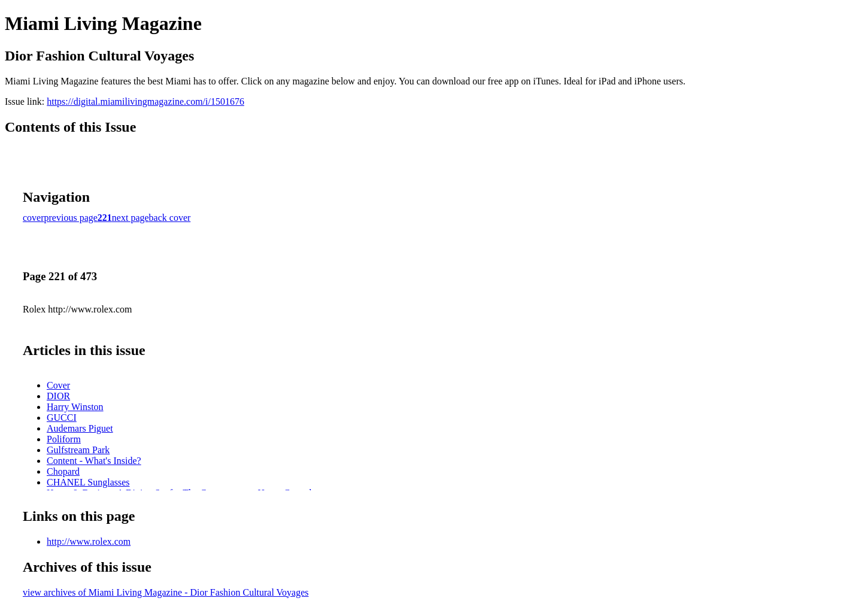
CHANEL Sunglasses (88, 482)
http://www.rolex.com (89, 541)
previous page (71, 218)
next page (130, 218)
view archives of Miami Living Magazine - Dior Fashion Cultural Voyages (166, 592)
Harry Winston (75, 407)
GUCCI (62, 418)
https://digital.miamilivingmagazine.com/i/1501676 (145, 101)
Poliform (64, 439)
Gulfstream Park (78, 450)
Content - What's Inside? (94, 461)
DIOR (58, 396)
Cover (58, 385)
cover (34, 218)
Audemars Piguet (80, 428)
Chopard (63, 471)
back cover (170, 218)
